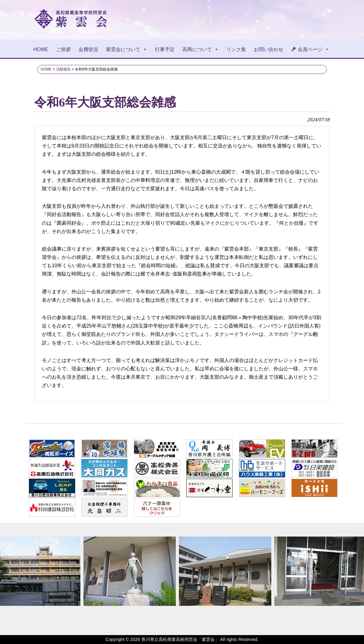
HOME (41, 49)
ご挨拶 (63, 49)
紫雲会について (127, 49)
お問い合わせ (269, 49)
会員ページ (313, 49)
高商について (200, 49)
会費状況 (88, 49)
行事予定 (165, 49)
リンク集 (236, 49)
